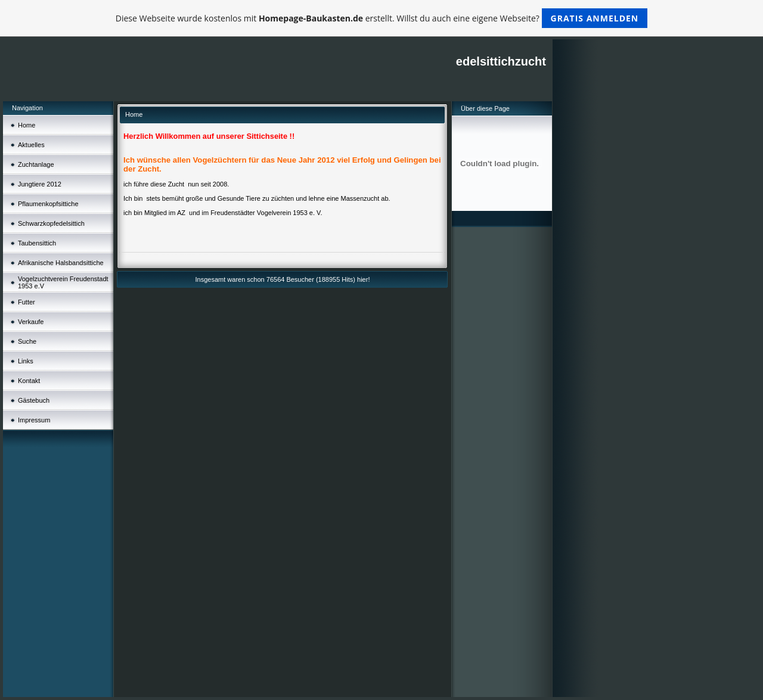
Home (27, 125)
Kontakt (29, 381)
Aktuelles (31, 145)
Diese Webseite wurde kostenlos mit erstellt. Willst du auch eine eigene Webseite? (382, 18)
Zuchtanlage (36, 164)
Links (26, 361)
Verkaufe (31, 322)
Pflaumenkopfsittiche (48, 204)
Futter (27, 302)
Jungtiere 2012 (40, 184)
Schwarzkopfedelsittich (51, 223)
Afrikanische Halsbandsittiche (61, 263)
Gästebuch (34, 400)
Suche (27, 341)
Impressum (34, 420)
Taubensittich (37, 243)
